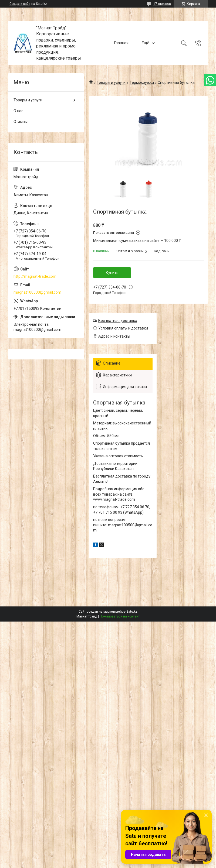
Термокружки (142, 83)
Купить (112, 273)
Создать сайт (20, 4)
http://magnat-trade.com (35, 276)
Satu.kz (132, 612)
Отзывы (21, 122)
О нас (18, 111)
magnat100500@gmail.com (37, 292)
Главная (121, 43)
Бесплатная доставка (118, 321)
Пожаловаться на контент (120, 616)
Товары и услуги (111, 83)
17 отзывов (162, 4)
